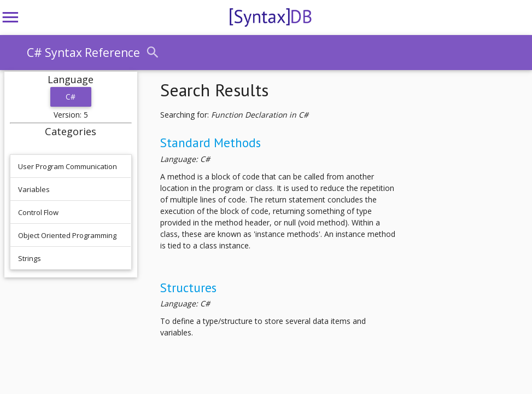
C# (71, 97)
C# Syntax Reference (83, 53)
